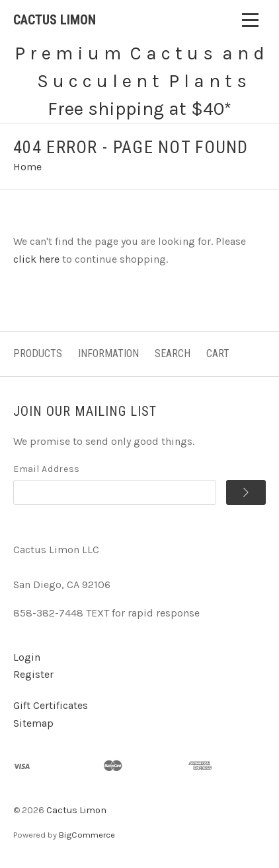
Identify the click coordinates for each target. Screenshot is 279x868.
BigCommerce (87, 835)
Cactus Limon (76, 810)
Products (38, 353)
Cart (218, 353)
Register (33, 674)
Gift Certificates (51, 705)
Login (27, 657)
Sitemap (33, 723)
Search (173, 353)
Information (108, 353)
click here (36, 259)
